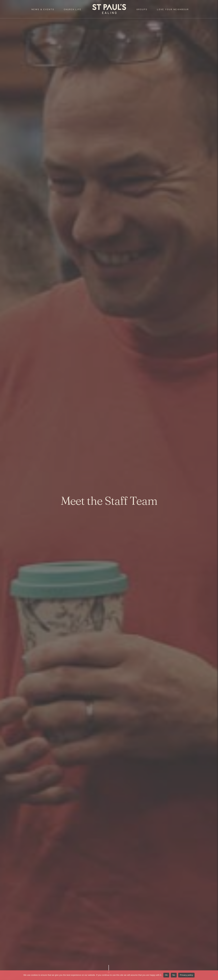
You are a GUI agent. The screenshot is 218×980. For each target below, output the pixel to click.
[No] (214, 975)
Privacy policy (186, 975)
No (174, 975)
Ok (166, 975)
